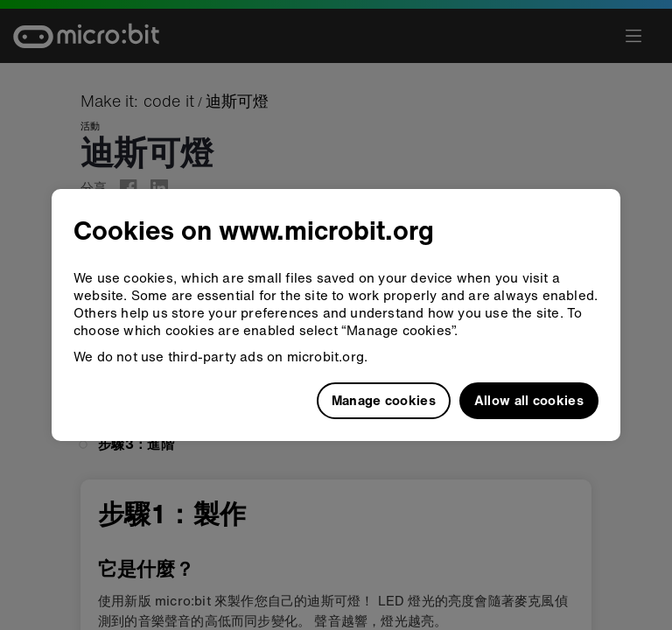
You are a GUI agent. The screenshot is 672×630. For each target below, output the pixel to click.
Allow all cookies (529, 400)
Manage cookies (384, 400)
